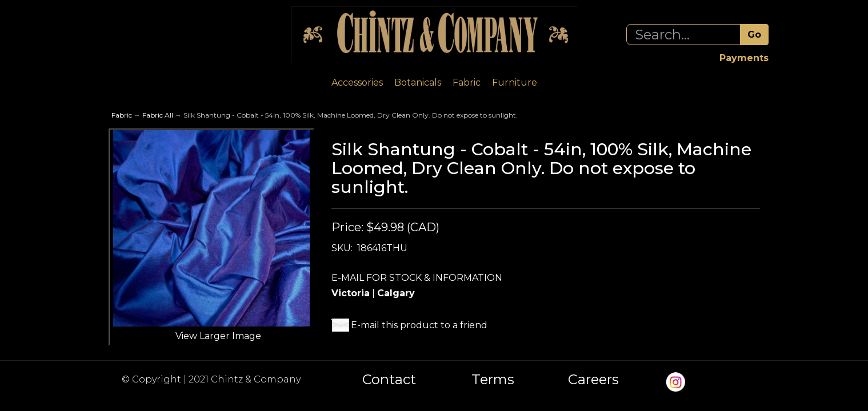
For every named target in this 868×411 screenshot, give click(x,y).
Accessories (357, 82)
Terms (493, 380)
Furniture (515, 82)
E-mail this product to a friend (419, 325)
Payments (744, 58)
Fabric (467, 82)
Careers (593, 380)
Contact (389, 380)
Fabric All (158, 115)
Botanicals (418, 82)
